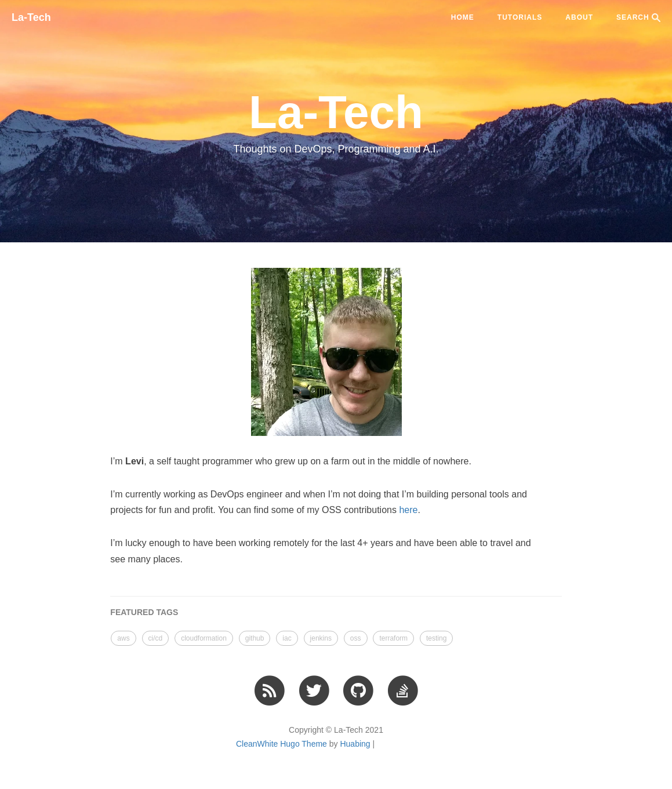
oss (356, 638)
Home (463, 17)
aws (123, 638)
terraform (393, 638)
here (408, 510)
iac (287, 638)
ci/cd (156, 638)
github (255, 638)
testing (436, 638)
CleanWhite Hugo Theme (281, 744)
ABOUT (579, 17)
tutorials (520, 17)
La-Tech (31, 17)
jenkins (321, 638)
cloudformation (204, 638)
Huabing (355, 744)
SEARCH (638, 18)
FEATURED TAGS (144, 612)
